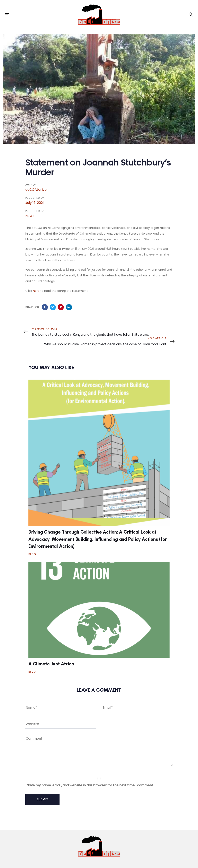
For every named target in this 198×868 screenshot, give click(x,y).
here (36, 291)
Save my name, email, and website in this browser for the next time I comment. (90, 785)
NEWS (30, 216)
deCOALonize (36, 190)
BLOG (32, 554)
